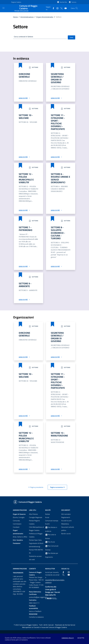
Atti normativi (66, 517)
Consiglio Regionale (36, 520)
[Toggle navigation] (3, 8)
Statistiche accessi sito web (35, 560)
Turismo (74, 2)
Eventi (47, 526)
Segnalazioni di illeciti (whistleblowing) (36, 548)
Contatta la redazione (36, 620)
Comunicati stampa (52, 523)
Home (15, 17)
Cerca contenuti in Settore (24, 37)
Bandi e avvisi (66, 536)
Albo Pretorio (33, 517)
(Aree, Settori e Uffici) (20, 536)
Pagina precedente (36, 490)
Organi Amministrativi (45, 17)
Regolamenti (66, 520)
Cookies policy (68, 638)
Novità (48, 513)
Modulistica (65, 526)
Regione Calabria (16, 2)
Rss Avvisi (50, 545)
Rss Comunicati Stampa (52, 550)
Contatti (32, 571)
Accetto (81, 638)
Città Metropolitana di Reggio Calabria (36, 531)
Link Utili (33, 513)
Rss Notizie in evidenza (51, 532)
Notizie (47, 517)
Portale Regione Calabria (34, 525)
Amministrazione (27, 17)
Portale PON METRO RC (36, 554)
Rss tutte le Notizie (51, 539)
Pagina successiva (57, 490)
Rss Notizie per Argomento (52, 558)
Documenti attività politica (68, 531)
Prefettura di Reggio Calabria (36, 538)
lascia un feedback (35, 614)
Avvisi (47, 520)
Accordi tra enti (66, 523)
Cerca (71, 37)
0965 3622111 (34, 606)
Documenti (66, 513)
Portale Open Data (35, 543)
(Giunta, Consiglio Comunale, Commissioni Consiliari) (19, 523)
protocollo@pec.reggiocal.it (36, 600)
